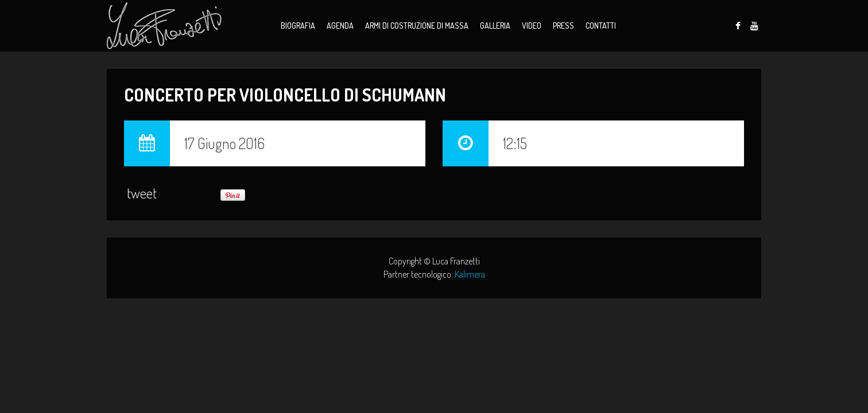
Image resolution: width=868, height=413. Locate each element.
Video (532, 26)
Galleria (495, 26)
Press (563, 26)
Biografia (298, 26)
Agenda (340, 26)
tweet (142, 193)
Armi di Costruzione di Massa (417, 26)
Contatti (601, 26)
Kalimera (470, 274)
